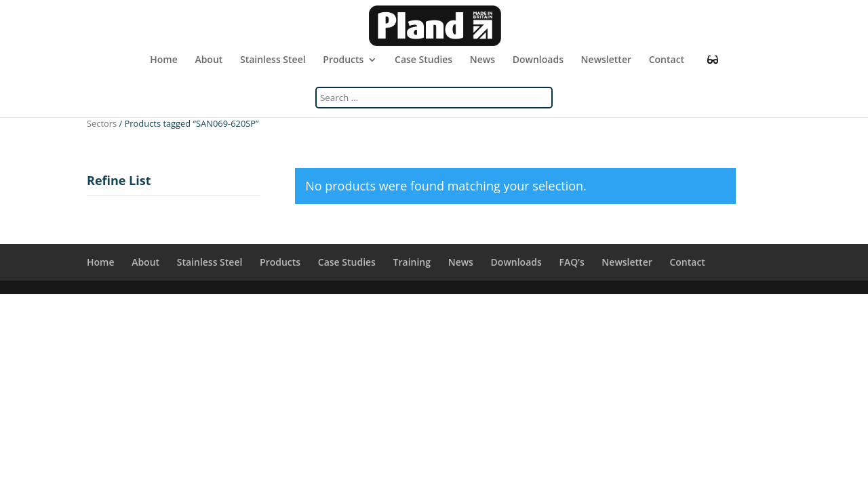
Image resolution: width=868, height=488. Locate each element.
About (209, 60)
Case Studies (423, 60)
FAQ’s (571, 262)
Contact (667, 60)
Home (164, 60)
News (482, 60)
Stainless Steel (273, 60)
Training (412, 262)
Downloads (538, 60)
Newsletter (606, 60)
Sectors (102, 123)
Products (343, 60)
